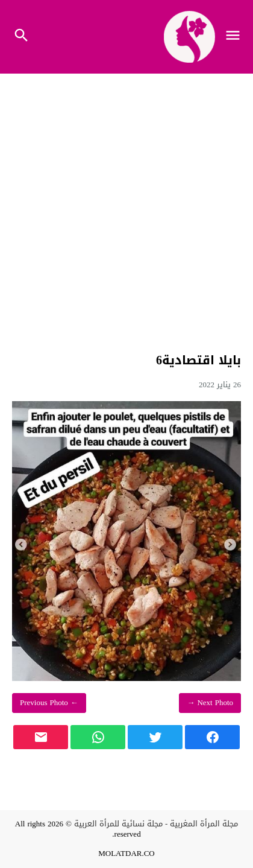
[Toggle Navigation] (236, 37)
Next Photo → (210, 702)
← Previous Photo (49, 702)
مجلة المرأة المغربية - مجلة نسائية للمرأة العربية (156, 824)
